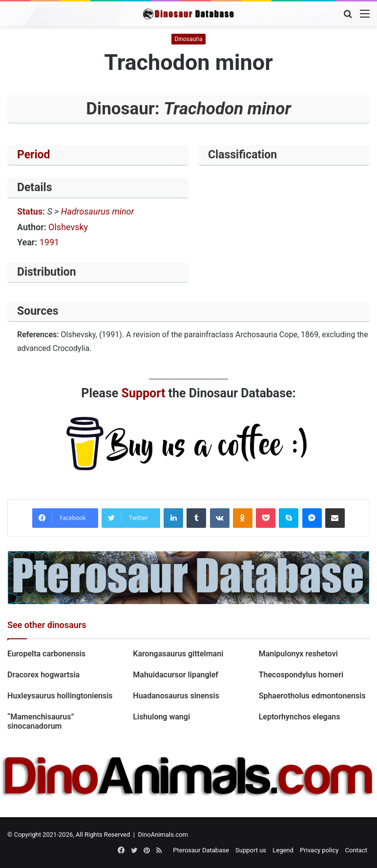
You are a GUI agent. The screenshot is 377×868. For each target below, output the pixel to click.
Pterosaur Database (201, 850)
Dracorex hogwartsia (43, 675)
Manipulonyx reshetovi (298, 654)
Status (30, 211)
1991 (49, 242)
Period (34, 155)
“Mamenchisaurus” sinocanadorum (41, 721)
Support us (251, 850)
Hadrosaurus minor (98, 211)
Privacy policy (319, 850)
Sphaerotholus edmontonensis (312, 696)
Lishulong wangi (161, 717)
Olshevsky (68, 227)
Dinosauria (188, 39)
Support (144, 393)
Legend (283, 850)
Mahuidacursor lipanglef (176, 675)
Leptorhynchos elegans (300, 717)
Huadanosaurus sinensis (176, 696)
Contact (356, 850)
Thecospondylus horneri (301, 675)
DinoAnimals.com (163, 835)
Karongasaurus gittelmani (178, 654)
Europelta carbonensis (46, 654)
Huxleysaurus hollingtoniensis (60, 696)
